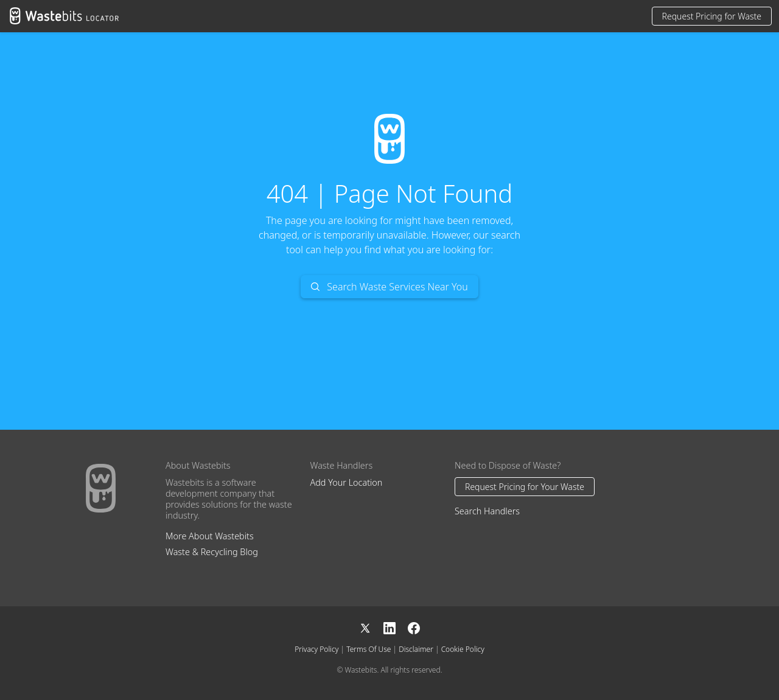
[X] (371, 627)
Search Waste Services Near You (389, 287)
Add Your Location (347, 482)
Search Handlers (487, 511)
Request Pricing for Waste (712, 16)
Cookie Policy (463, 649)
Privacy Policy (316, 649)
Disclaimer (416, 649)
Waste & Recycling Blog (212, 552)
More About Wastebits (210, 536)
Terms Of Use (369, 649)
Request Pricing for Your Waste (525, 487)
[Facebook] (414, 627)
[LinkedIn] (396, 627)
